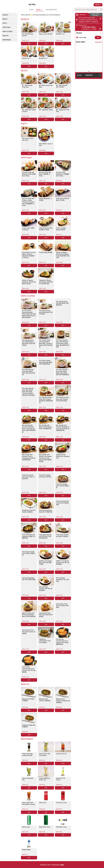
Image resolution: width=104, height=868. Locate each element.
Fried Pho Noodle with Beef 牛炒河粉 (45, 476)
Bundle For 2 (60, 34)
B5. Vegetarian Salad (46, 110)
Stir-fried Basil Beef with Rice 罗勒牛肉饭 (29, 579)
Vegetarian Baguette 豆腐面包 (29, 726)
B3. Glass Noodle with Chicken (62, 86)
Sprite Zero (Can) (45, 827)
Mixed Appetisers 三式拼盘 (46, 199)
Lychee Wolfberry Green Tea (45, 779)
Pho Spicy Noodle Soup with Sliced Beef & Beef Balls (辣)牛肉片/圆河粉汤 (62, 372)
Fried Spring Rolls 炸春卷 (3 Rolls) (63, 199)
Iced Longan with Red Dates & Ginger (29, 803)
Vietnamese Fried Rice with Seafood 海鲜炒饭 (46, 615)
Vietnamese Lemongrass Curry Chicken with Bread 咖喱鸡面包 (62, 642)
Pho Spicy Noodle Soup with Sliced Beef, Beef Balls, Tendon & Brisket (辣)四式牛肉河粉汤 (28, 392)
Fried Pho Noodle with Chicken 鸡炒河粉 (62, 486)
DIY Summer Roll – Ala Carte (28, 139)
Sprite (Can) (26, 827)
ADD (98, 37)
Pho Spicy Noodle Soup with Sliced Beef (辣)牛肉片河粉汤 (29, 372)
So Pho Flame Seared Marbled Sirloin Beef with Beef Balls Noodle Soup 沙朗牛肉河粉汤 (29, 314)
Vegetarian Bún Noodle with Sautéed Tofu (63, 456)
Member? (98, 5)
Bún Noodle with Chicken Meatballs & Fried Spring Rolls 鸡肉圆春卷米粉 (63, 428)
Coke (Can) (43, 803)
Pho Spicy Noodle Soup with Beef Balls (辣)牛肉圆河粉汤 (46, 362)
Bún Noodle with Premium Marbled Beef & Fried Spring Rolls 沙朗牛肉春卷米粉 (29, 429)
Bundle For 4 (43, 58)
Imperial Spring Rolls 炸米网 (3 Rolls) (46, 229)
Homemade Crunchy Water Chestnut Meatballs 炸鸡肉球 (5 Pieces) (29, 255)
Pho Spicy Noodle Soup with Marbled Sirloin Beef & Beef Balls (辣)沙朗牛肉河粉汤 (63, 343)
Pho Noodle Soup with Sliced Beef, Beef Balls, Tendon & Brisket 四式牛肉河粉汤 (46, 343)
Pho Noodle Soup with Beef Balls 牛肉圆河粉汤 (62, 303)
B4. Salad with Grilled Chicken (29, 111)
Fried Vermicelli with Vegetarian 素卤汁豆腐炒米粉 (29, 536)
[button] (89, 71)
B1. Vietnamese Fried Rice (27, 86)
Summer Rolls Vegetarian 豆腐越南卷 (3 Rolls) (63, 174)
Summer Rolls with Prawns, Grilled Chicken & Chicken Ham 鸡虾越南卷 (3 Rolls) (28, 202)
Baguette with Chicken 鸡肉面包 (45, 700)
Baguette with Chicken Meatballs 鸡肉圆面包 (63, 701)
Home (31, 10)
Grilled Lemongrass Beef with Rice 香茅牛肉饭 (45, 563)
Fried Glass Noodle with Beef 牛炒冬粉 (62, 536)
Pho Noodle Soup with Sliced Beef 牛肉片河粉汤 (46, 312)
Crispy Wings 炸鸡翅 (46, 252)
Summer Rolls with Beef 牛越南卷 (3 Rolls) (45, 174)
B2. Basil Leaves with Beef (46, 86)
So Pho (32, 5)
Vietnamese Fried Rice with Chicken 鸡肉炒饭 (29, 632)
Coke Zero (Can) (61, 803)
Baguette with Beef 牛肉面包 (28, 700)
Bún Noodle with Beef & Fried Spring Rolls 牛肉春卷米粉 (45, 427)
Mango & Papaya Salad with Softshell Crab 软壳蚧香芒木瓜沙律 (63, 255)
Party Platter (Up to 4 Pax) (46, 145)
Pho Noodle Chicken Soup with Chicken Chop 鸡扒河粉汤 (63, 399)
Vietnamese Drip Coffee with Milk (27, 755)
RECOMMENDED (51, 10)
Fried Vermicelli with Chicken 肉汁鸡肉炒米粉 (62, 503)
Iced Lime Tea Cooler (61, 779)
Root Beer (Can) (61, 827)
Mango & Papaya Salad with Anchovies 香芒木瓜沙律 (29, 282)
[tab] (89, 71)
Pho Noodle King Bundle (28, 35)
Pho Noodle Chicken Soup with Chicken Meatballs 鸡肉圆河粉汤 (46, 400)
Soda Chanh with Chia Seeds (45, 755)
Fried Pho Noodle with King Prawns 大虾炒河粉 (28, 477)
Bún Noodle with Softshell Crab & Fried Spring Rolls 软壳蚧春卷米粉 (29, 457)
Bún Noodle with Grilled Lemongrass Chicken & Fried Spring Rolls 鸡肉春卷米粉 (45, 458)
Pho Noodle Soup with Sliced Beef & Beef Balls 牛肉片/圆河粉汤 (29, 343)
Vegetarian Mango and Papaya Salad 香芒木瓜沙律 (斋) (46, 282)
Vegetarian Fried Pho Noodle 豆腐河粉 (29, 511)
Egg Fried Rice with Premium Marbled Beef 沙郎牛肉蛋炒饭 (29, 615)
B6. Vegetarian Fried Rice (63, 111)
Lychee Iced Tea (61, 754)
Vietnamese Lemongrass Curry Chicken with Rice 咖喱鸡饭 (29, 669)
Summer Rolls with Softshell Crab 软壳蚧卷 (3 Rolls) (29, 174)
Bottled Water (26, 850)
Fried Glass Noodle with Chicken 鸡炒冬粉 (29, 554)
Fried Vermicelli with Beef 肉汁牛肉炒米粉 (46, 511)
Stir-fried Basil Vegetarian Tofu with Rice (63, 580)
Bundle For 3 (26, 58)
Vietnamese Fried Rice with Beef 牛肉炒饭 (62, 606)
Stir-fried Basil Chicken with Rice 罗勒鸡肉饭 (46, 589)
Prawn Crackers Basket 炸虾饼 (61, 229)
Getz (62, 865)
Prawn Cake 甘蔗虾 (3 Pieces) (28, 229)
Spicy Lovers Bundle (46, 34)
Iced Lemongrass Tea (28, 779)
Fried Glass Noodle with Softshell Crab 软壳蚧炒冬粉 (45, 536)
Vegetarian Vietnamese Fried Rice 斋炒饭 (45, 641)
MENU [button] (40, 10)
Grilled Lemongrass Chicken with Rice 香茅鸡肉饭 (63, 563)
